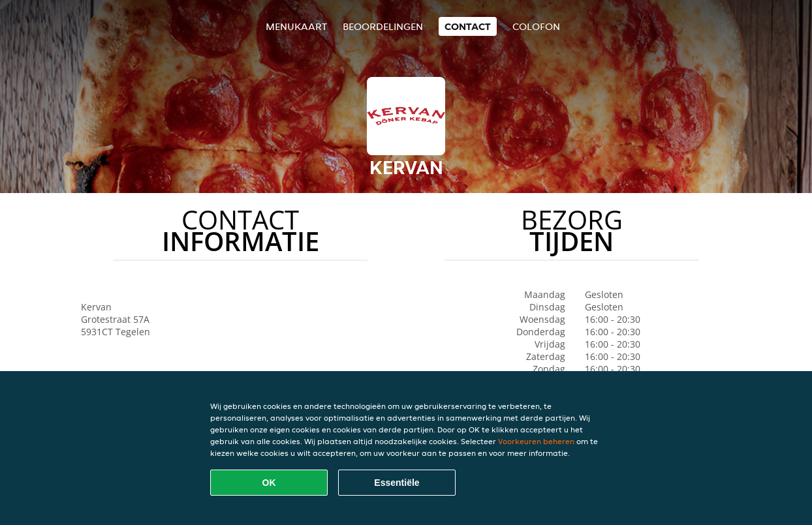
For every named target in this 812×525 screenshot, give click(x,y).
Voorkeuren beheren (536, 441)
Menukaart (296, 26)
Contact (468, 26)
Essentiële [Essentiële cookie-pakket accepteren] (397, 483)
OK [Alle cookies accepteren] (269, 483)
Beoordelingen (383, 26)
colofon (536, 26)
